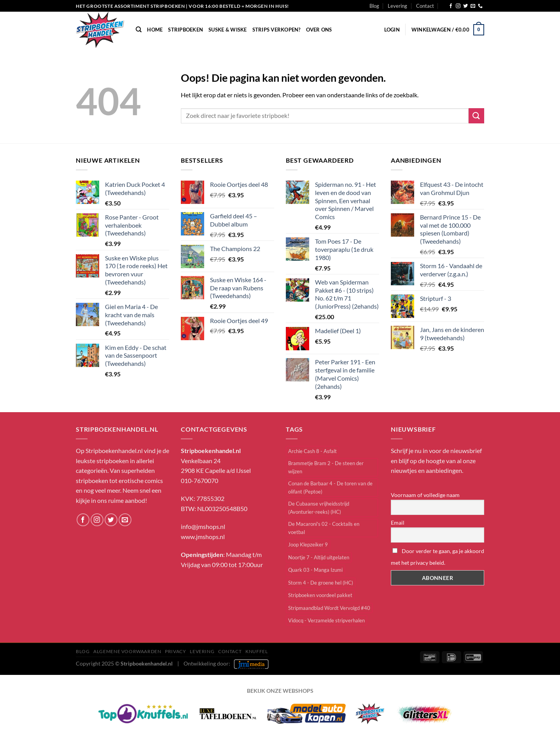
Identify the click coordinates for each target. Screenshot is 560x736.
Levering (397, 6)
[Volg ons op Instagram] (458, 6)
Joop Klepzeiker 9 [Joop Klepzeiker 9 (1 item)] (308, 545)
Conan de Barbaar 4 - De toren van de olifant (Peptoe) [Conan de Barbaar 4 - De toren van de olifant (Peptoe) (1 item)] (330, 487)
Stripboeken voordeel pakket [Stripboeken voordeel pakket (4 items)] (320, 595)
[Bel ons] (480, 6)
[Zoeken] (139, 30)
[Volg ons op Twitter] (465, 6)
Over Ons (319, 30)
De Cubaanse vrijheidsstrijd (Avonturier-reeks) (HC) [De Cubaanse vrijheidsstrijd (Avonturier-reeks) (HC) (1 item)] (319, 508)
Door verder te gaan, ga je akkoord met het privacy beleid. (437, 557)
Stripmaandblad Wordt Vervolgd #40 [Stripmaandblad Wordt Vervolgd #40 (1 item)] (329, 608)
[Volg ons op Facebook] (451, 6)
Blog (374, 6)
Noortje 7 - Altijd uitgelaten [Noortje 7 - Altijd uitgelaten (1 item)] (319, 557)
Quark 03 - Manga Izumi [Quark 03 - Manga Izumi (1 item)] (315, 570)
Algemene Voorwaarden (127, 651)
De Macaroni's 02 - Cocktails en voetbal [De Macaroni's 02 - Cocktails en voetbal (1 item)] (324, 528)
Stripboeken (185, 30)
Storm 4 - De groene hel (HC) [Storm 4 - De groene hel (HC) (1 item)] (321, 583)
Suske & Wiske (227, 30)
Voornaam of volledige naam (425, 495)
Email (398, 523)
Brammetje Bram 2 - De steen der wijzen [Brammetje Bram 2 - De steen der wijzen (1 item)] (326, 467)
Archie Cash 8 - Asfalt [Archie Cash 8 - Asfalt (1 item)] (312, 451)
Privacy (175, 651)
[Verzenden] (476, 116)
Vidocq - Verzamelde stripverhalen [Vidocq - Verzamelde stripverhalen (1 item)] (326, 620)
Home (155, 30)
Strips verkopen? (276, 30)
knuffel (256, 651)
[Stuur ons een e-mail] (473, 6)
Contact (425, 6)
